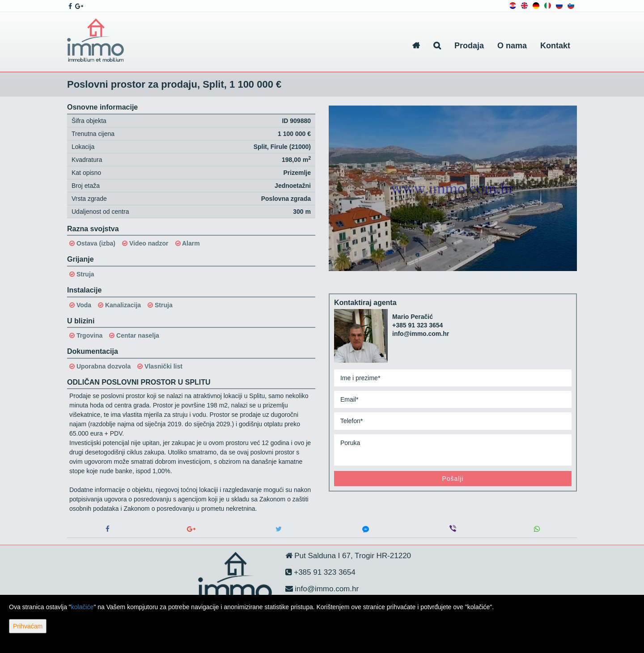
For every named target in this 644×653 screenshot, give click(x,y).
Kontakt (555, 46)
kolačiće (83, 607)
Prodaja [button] (469, 46)
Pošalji (453, 479)
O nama (512, 46)
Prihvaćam (28, 626)
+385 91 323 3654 (417, 325)
